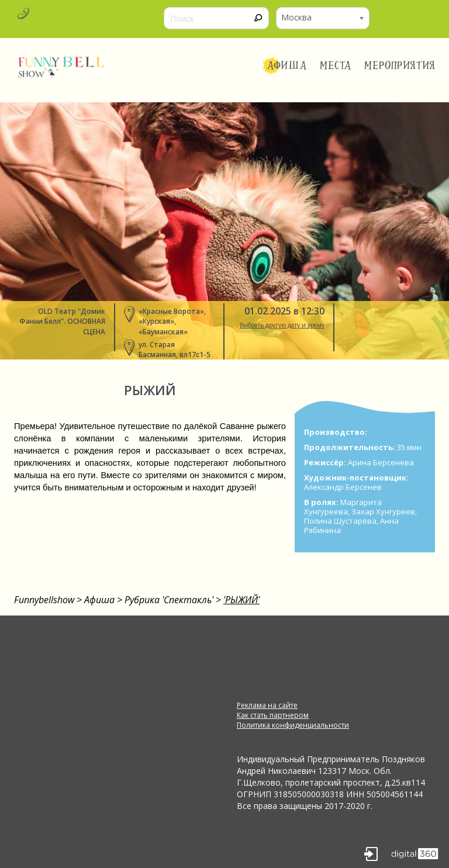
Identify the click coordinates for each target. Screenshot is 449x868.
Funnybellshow (44, 600)
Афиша (287, 65)
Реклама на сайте (267, 705)
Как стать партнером (273, 715)
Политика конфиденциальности (293, 725)
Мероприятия (400, 65)
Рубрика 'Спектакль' (169, 600)
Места (336, 65)
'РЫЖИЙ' (241, 600)
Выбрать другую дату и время (282, 325)
